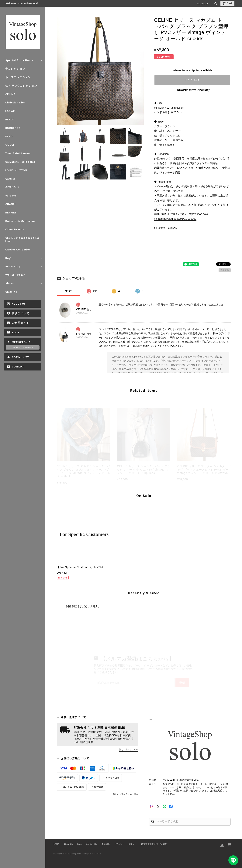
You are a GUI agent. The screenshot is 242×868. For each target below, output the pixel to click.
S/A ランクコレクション (21, 86)
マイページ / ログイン (23, 347)
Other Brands (15, 229)
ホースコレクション (18, 77)
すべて (69, 291)
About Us (203, 3)
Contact (18, 367)
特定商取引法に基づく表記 (154, 844)
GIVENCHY (12, 187)
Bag (8, 258)
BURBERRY (13, 128)
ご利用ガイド (21, 323)
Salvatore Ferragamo (20, 162)
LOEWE (10, 111)
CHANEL (11, 204)
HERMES (11, 213)
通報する (225, 270)
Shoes (10, 283)
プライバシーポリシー (126, 844)
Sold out (192, 80)
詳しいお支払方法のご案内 (126, 794)
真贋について (21, 313)
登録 (182, 683)
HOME (56, 844)
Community (20, 357)
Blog (16, 332)
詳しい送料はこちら (129, 749)
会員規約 (106, 844)
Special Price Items (19, 60)
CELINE (10, 94)
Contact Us (92, 844)
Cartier (10, 179)
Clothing (11, 292)
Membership (21, 342)
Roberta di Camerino (20, 221)
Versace (11, 196)
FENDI (9, 137)
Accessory (13, 266)
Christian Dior (15, 103)
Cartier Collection (18, 250)
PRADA (10, 120)
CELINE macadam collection (22, 240)
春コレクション (15, 69)
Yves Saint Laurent (19, 153)
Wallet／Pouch (15, 275)
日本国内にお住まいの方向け (192, 90)
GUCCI (10, 145)
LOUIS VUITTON (16, 170)
